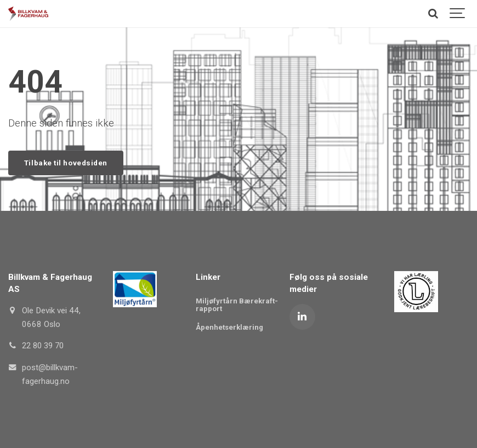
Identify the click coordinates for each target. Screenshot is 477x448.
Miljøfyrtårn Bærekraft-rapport (237, 305)
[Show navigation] (458, 14)
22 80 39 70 (45, 346)
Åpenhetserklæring (230, 328)
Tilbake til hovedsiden (67, 163)
